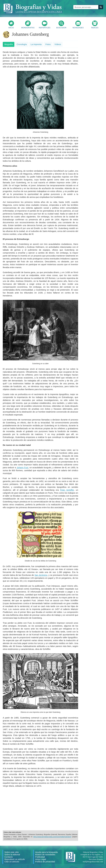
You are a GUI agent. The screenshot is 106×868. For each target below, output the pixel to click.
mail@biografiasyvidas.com (93, 862)
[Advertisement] (40, 809)
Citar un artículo (12, 862)
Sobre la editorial (12, 854)
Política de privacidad (45, 862)
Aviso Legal (41, 859)
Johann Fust (22, 467)
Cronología (22, 44)
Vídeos (58, 44)
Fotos (48, 44)
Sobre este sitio (12, 852)
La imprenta (36, 44)
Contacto (9, 857)
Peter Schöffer (67, 490)
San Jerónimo (41, 575)
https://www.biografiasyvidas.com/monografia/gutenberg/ (52, 837)
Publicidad (40, 857)
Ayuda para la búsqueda (46, 852)
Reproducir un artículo (15, 859)
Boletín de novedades (45, 854)
